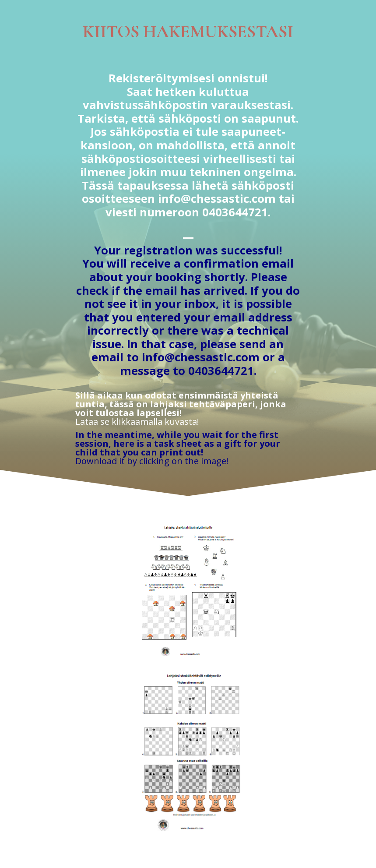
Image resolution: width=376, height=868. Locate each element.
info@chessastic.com (217, 199)
